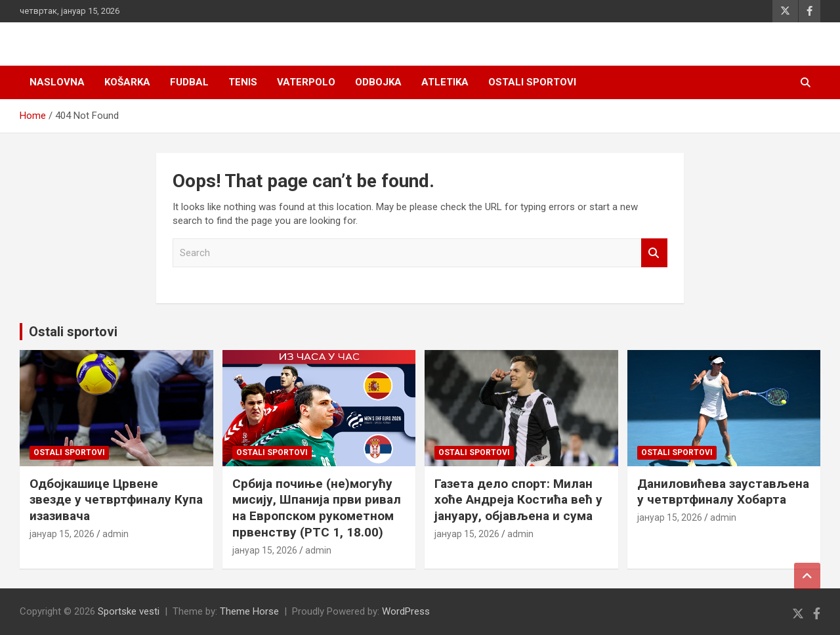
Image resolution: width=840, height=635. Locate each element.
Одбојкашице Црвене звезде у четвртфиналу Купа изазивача (116, 500)
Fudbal (189, 82)
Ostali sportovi (532, 82)
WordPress (406, 611)
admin (115, 534)
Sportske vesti (129, 611)
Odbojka (378, 82)
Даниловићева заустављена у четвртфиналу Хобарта (723, 492)
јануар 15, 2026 (62, 534)
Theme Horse (249, 611)
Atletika (445, 82)
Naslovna (57, 82)
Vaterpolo (306, 82)
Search (654, 253)
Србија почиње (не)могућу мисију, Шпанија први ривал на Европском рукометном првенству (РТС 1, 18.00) (317, 508)
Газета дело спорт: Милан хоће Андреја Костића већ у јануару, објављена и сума (518, 500)
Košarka (127, 82)
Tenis (243, 82)
